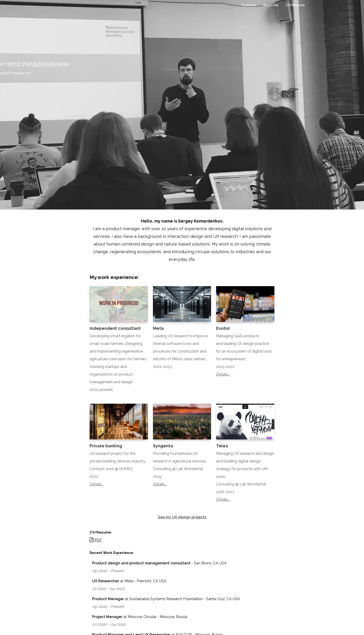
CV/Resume (295, 5)
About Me (271, 5)
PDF (98, 540)
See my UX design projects (182, 517)
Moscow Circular (142, 617)
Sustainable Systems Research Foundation (166, 599)
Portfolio (249, 5)
